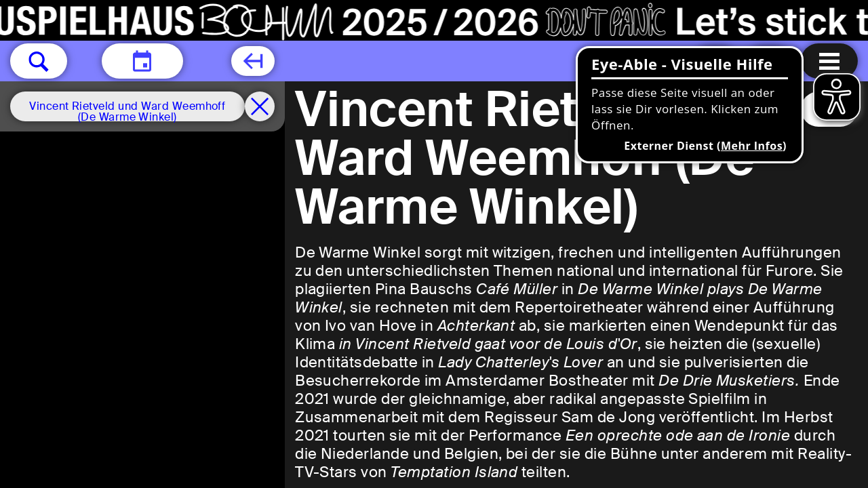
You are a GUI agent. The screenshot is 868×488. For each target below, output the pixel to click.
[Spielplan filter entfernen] (260, 106)
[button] (39, 61)
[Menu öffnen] (829, 61)
